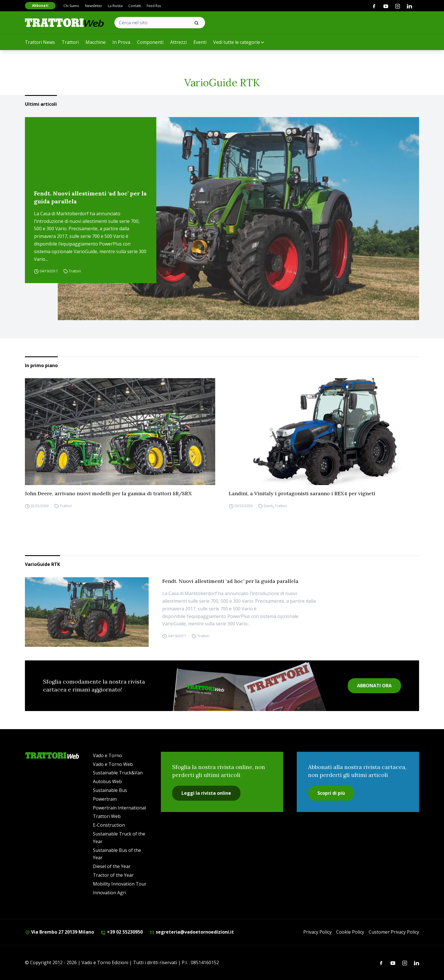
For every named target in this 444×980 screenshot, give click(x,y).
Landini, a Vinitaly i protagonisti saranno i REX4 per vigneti (302, 493)
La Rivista (115, 6)
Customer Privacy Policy (394, 932)
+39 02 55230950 (122, 932)
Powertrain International (119, 808)
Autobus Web (107, 781)
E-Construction (109, 825)
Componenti (150, 42)
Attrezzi (178, 42)
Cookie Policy (350, 932)
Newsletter (94, 6)
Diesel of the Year (112, 866)
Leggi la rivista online (206, 793)
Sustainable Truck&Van (118, 773)
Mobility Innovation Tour (120, 884)
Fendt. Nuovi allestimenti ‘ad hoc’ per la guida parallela (90, 197)
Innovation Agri (109, 893)
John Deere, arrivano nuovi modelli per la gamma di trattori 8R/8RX (108, 493)
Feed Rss (154, 6)
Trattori (70, 42)
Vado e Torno (107, 755)
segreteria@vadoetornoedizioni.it (192, 932)
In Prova (121, 42)
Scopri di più (331, 793)
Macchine (96, 42)
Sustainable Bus (110, 790)
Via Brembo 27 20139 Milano (59, 932)
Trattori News (40, 42)
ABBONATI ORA (374, 686)
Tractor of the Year (113, 875)
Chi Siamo (71, 6)
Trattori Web (107, 816)
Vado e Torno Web (113, 764)
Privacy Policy (317, 932)
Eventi (200, 42)
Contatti (135, 6)
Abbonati (40, 6)
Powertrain (105, 799)
